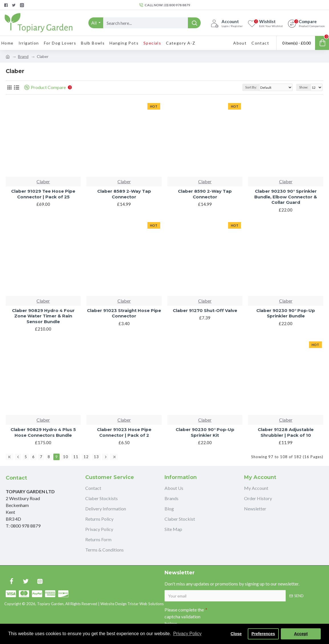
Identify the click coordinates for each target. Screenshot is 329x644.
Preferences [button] (263, 634)
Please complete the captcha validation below (184, 616)
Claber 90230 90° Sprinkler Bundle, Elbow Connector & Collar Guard (286, 197)
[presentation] (247, 615)
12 (86, 457)
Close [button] (236, 634)
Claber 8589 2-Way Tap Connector (124, 194)
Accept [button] (301, 634)
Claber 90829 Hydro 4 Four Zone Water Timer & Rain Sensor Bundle (43, 316)
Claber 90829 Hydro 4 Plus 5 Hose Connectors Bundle (43, 432)
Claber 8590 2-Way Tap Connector (205, 194)
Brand (23, 56)
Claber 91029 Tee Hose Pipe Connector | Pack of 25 (43, 194)
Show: (304, 87)
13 (96, 457)
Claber (43, 181)
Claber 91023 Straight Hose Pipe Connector (124, 313)
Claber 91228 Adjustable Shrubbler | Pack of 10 (286, 432)
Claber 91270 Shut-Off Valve (205, 310)
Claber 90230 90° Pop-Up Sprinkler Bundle (286, 313)
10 (66, 457)
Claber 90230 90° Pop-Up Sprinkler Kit (205, 432)
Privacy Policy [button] (187, 634)
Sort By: (251, 87)
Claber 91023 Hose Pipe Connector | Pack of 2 (124, 432)
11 (76, 457)
